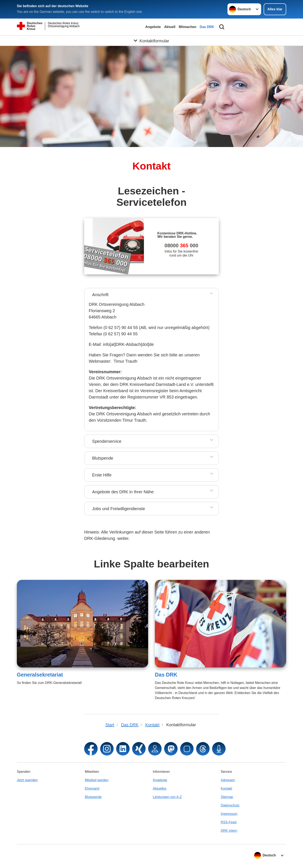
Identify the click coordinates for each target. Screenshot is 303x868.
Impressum (229, 814)
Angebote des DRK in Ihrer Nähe (123, 492)
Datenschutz (230, 805)
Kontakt (226, 788)
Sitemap (227, 797)
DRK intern (229, 831)
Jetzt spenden (27, 780)
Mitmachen (188, 27)
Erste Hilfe (102, 475)
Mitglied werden (97, 780)
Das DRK (207, 27)
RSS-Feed (229, 822)
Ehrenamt (92, 788)
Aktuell (170, 27)
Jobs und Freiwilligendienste (119, 509)
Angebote (153, 27)
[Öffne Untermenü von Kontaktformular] (151, 41)
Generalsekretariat (40, 675)
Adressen (228, 780)
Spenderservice (107, 441)
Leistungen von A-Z (167, 797)
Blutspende (103, 458)
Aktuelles (160, 788)
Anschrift (100, 295)
